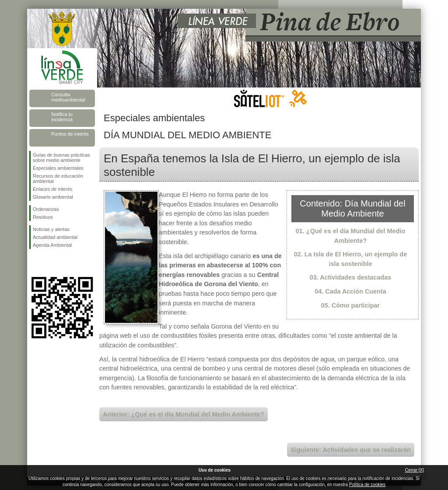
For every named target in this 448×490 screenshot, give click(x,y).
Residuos (43, 217)
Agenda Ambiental (52, 245)
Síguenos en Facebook (35, 263)
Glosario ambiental (53, 197)
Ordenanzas (46, 209)
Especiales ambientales (58, 168)
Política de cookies (367, 485)
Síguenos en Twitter (49, 263)
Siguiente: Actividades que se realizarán (351, 450)
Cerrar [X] (415, 470)
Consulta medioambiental (68, 97)
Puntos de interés (70, 134)
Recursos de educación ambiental (58, 178)
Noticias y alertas (51, 229)
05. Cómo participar (350, 305)
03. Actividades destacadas (351, 277)
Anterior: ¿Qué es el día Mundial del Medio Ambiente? (184, 414)
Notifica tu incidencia (62, 117)
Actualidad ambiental (55, 237)
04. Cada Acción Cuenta (350, 291)
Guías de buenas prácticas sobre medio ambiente (61, 157)
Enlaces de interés (53, 189)
